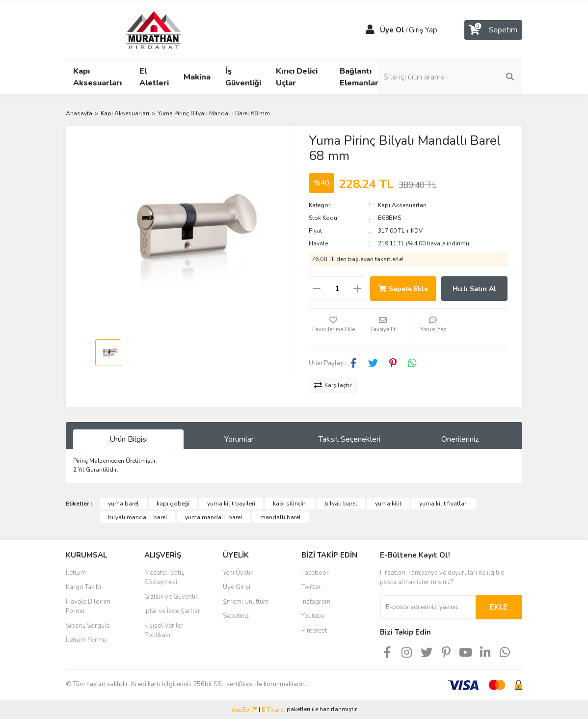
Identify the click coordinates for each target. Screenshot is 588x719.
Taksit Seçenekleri (349, 439)
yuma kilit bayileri (231, 504)
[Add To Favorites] (333, 328)
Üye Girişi (237, 587)
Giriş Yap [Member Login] (423, 30)
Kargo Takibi (83, 587)
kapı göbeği (173, 504)
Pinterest (314, 631)
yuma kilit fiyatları (443, 504)
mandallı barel (281, 517)
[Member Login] (370, 30)
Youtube (313, 616)
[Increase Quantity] (357, 289)
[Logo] (144, 29)
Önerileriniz (460, 439)
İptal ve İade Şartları (173, 611)
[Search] (471, 77)
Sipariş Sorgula (88, 626)
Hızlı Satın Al (474, 289)
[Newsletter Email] (428, 607)
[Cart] (493, 30)
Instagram (316, 602)
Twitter (311, 587)
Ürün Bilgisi (129, 439)
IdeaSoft (243, 709)
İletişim (76, 573)
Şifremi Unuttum (246, 602)
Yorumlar (239, 439)
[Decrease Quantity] (317, 289)
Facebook (315, 573)
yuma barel (123, 504)
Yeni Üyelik (238, 573)
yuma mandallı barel (214, 517)
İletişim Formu (86, 640)
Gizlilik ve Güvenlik (171, 597)
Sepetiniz (236, 616)
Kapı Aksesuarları (402, 205)
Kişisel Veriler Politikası (164, 631)
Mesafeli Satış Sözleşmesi (164, 578)
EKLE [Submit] (499, 607)
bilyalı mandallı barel (138, 517)
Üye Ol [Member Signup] (392, 30)
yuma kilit (388, 504)
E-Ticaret (273, 710)
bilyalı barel (341, 504)
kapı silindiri (290, 504)
